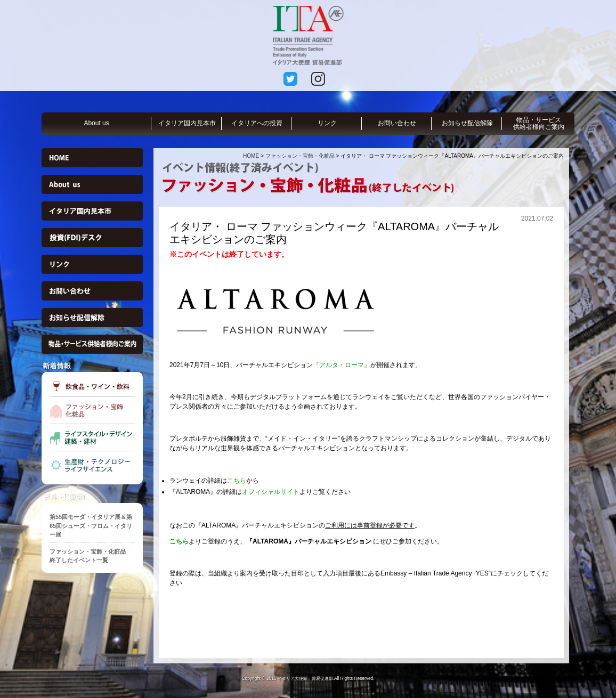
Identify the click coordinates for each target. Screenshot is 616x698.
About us (96, 123)
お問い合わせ (397, 123)
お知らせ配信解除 (467, 123)
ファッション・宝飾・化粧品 (300, 156)
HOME (251, 156)
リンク (327, 123)
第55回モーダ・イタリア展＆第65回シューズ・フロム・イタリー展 (91, 526)
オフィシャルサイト (271, 492)
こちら (237, 481)
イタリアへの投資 (257, 123)
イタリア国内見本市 (187, 123)
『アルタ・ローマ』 (342, 365)
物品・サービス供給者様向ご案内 (539, 123)
